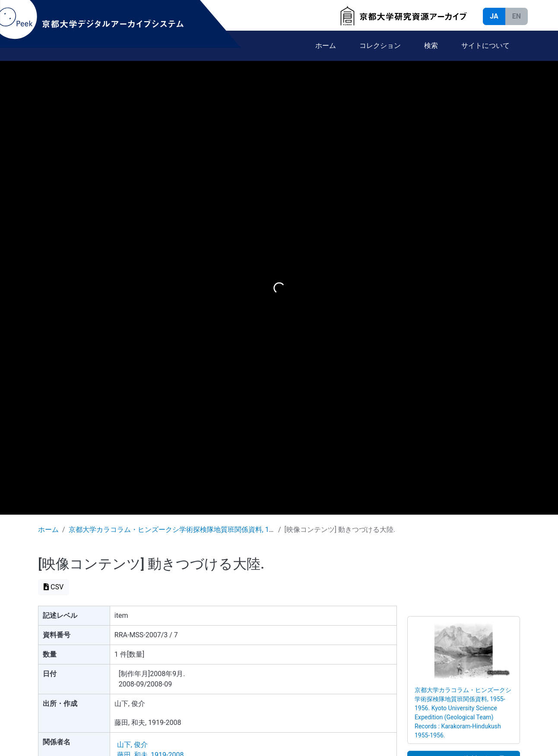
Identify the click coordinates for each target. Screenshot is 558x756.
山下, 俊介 (132, 745)
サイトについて (485, 46)
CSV (54, 587)
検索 (431, 46)
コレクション (380, 46)
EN (517, 16)
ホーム (326, 46)
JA (494, 16)
